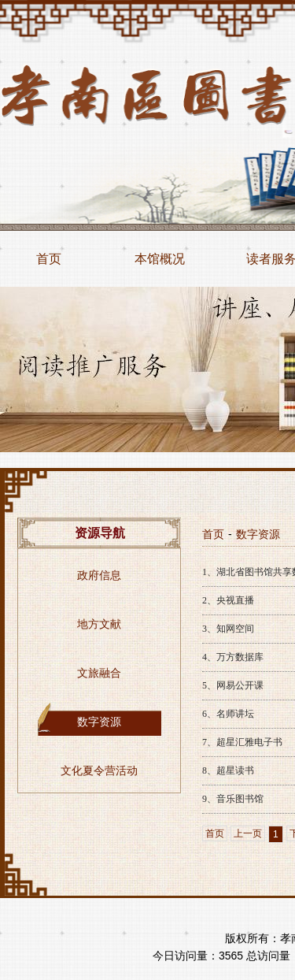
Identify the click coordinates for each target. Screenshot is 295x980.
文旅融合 (99, 673)
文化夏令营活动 (99, 771)
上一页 (248, 833)
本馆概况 (160, 259)
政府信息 (99, 575)
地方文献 (99, 624)
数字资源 (99, 722)
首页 (49, 259)
